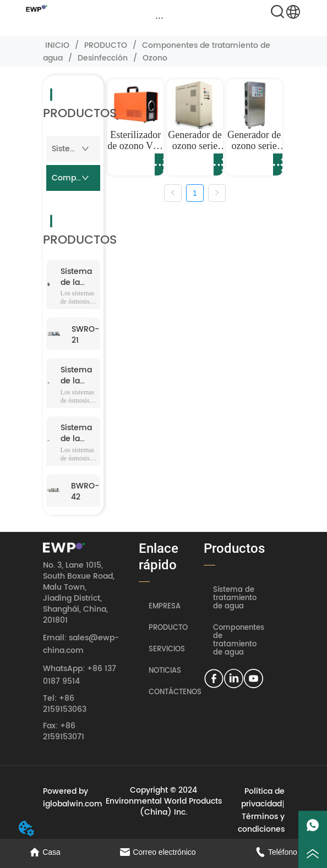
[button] (159, 18)
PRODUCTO (106, 45)
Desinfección (103, 58)
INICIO (57, 45)
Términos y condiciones (261, 823)
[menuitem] (160, 18)
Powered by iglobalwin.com (73, 798)
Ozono (154, 58)
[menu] (160, 18)
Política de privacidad (263, 798)
